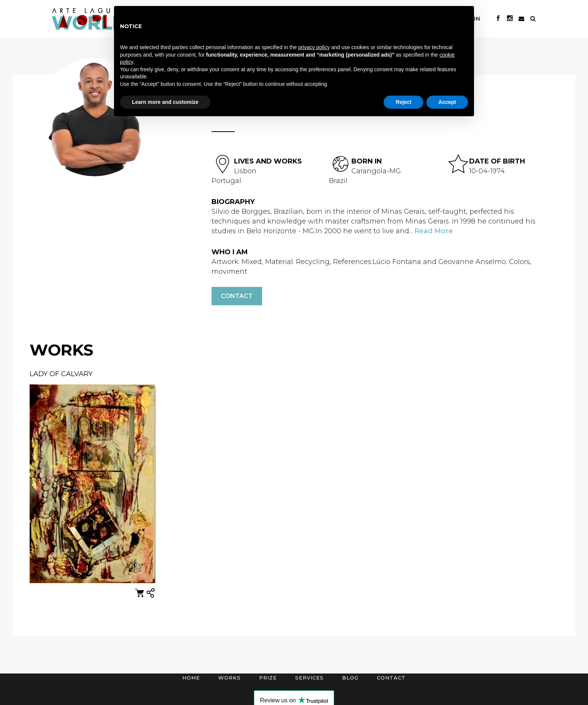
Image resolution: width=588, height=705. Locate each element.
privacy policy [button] (314, 47)
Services (309, 678)
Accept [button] (447, 102)
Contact (237, 296)
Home (191, 678)
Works (229, 678)
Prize (268, 678)
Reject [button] (403, 102)
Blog (350, 678)
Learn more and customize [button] (165, 102)
